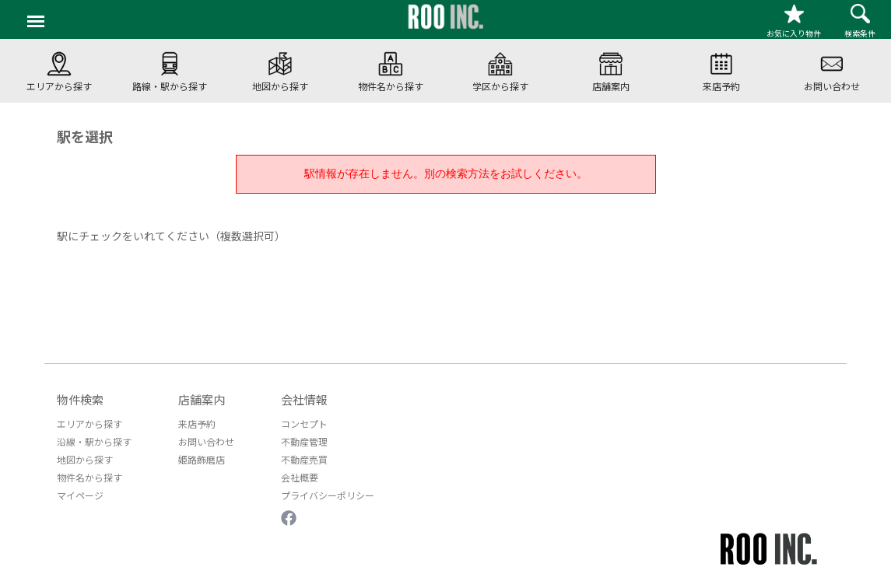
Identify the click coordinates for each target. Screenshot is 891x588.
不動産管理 (304, 441)
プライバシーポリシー (328, 495)
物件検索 (80, 399)
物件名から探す (89, 477)
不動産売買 (304, 459)
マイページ (80, 495)
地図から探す (85, 459)
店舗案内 (202, 399)
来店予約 (197, 423)
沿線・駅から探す (94, 441)
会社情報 (304, 399)
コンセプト (304, 423)
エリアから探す (89, 423)
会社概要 (300, 477)
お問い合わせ (206, 441)
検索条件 (860, 21)
